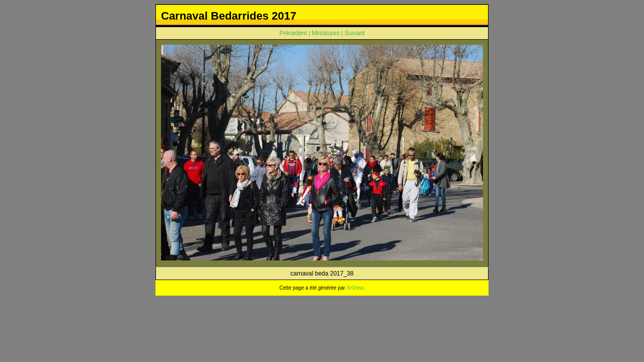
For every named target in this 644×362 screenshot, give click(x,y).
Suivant (355, 33)
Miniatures (326, 33)
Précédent (293, 33)
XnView (355, 288)
